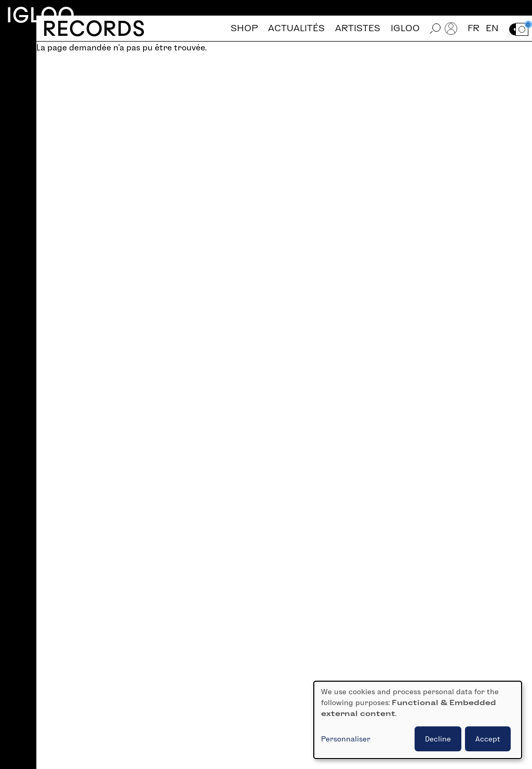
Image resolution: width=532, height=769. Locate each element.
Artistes (358, 28)
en (492, 28)
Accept (488, 739)
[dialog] (418, 720)
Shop (244, 28)
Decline (438, 739)
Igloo (41, 15)
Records (94, 28)
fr (474, 28)
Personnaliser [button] (346, 739)
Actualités (296, 28)
